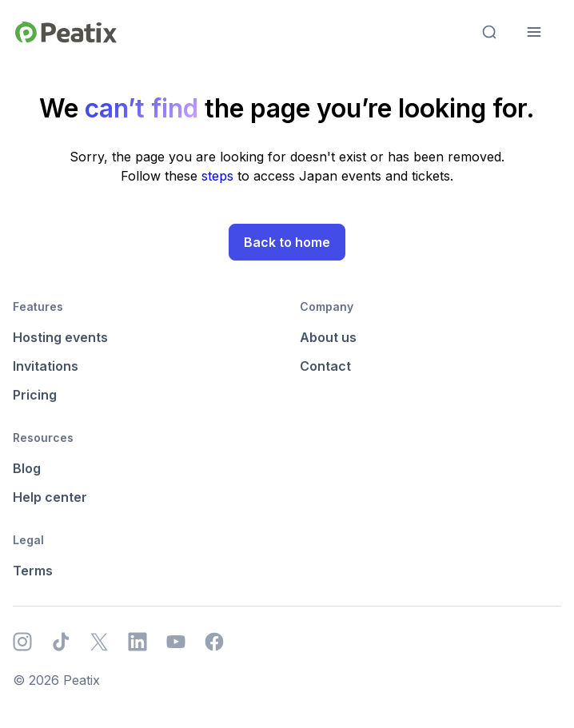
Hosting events (60, 337)
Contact (325, 366)
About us (328, 337)
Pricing (35, 395)
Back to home (287, 242)
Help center (50, 497)
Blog (27, 468)
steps (219, 176)
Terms (33, 571)
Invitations (46, 366)
